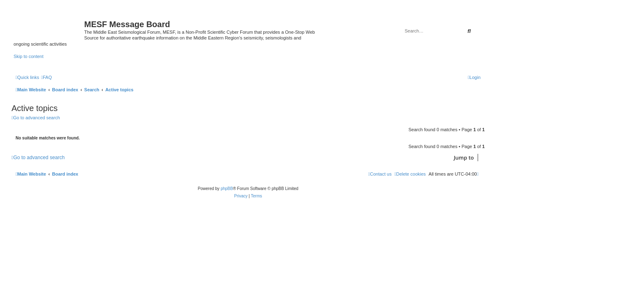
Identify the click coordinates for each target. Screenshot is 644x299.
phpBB (227, 189)
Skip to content (29, 56)
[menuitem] (46, 77)
